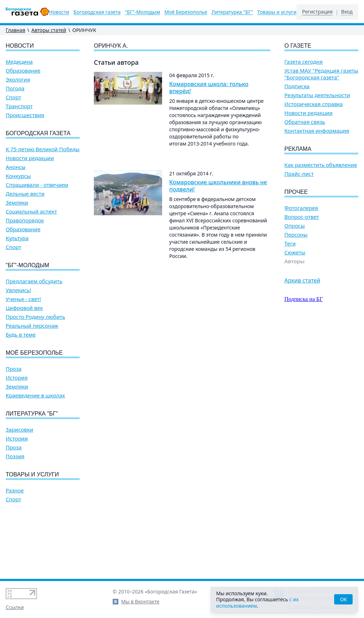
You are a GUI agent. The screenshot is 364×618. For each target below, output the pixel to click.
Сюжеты (295, 252)
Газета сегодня (304, 62)
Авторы (295, 261)
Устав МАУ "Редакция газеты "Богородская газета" (321, 74)
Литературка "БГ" (232, 12)
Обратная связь (305, 122)
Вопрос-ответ (302, 217)
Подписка (297, 86)
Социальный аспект (31, 212)
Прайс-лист (299, 174)
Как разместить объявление (321, 165)
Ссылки (15, 607)
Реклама (298, 149)
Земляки (17, 203)
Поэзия (15, 456)
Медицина (19, 62)
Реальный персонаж (32, 326)
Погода (15, 88)
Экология (18, 80)
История (17, 378)
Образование (23, 71)
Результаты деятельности (317, 95)
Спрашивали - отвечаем (37, 185)
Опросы (295, 226)
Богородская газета (97, 12)
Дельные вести (25, 194)
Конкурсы (18, 176)
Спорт (14, 97)
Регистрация (317, 12)
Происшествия (25, 115)
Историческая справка (314, 104)
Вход (347, 12)
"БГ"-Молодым (142, 12)
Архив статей (302, 280)
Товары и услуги (277, 12)
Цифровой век (24, 308)
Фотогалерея (301, 208)
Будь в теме (21, 335)
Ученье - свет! (23, 299)
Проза (14, 369)
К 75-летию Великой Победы (43, 149)
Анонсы (16, 167)
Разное (15, 490)
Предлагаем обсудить (34, 281)
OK (343, 599)
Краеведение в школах (35, 395)
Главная (15, 30)
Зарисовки (19, 430)
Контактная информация (317, 131)
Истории (17, 439)
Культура (17, 238)
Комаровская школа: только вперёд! (209, 88)
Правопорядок (25, 220)
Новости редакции (30, 158)
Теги (290, 244)
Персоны (296, 235)
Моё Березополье (186, 12)
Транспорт (19, 106)
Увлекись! (18, 290)
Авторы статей (49, 30)
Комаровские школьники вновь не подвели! (218, 186)
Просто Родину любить (35, 317)
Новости (59, 12)
